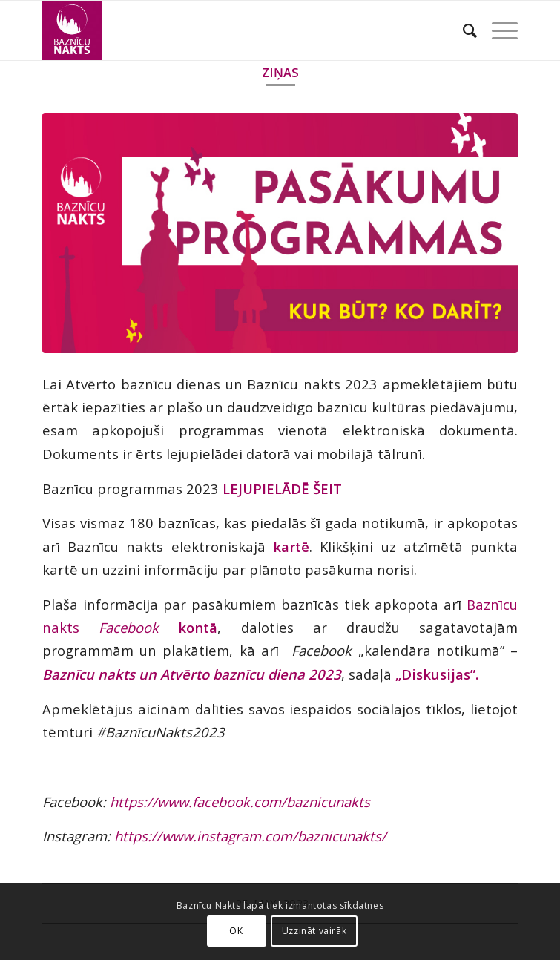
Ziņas (280, 72)
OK (236, 931)
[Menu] (497, 30)
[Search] (462, 30)
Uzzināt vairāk (314, 931)
